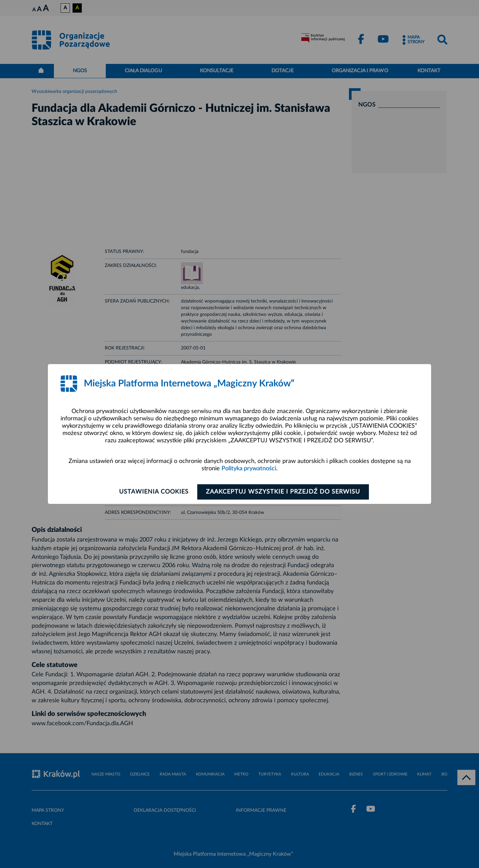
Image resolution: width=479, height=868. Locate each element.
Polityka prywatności (249, 469)
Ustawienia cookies (154, 492)
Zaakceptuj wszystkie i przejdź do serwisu (283, 492)
